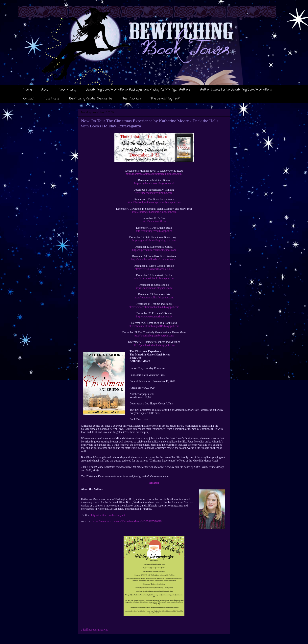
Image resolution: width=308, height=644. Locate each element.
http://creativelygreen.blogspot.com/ (154, 336)
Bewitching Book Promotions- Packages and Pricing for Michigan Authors (138, 90)
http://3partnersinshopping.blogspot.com (154, 212)
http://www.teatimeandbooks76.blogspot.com (154, 307)
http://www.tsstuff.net (154, 221)
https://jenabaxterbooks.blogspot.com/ (154, 345)
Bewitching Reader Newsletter (91, 99)
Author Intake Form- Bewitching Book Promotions (236, 90)
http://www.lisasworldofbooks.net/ (154, 269)
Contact (29, 99)
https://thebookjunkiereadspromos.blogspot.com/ (154, 202)
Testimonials (132, 99)
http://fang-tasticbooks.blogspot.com (154, 279)
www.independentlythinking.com (154, 193)
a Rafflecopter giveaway (95, 630)
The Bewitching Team (166, 99)
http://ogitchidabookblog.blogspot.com (154, 240)
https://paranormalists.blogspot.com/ (154, 298)
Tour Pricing (68, 90)
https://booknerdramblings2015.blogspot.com (154, 326)
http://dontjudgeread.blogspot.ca (154, 231)
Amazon (154, 483)
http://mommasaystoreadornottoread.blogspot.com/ (154, 174)
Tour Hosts (52, 99)
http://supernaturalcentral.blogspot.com (154, 250)
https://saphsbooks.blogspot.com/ (154, 288)
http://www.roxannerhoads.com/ (154, 317)
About (46, 90)
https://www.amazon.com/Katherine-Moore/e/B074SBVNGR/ (127, 521)
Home (28, 90)
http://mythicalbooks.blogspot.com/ (154, 183)
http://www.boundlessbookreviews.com (153, 259)
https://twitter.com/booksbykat (108, 515)
